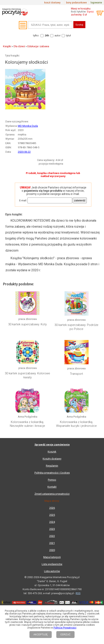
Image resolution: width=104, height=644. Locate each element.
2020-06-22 (24, 152)
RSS (78, 593)
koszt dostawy (52, 3)
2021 (52, 543)
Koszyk (52, 452)
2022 (52, 536)
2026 (52, 508)
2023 (52, 529)
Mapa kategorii (52, 557)
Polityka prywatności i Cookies (52, 473)
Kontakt (52, 487)
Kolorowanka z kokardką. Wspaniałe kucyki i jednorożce (76, 424)
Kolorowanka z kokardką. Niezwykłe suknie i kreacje (27, 424)
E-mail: (23, 200)
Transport (76, 374)
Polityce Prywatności (65, 628)
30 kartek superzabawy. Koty (27, 324)
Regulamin (52, 466)
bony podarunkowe (76, 3)
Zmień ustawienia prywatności (52, 494)
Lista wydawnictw (52, 564)
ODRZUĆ (65, 635)
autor (58, 35)
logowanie (96, 3)
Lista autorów (52, 571)
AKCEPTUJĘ (41, 635)
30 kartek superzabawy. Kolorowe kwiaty (27, 375)
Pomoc (52, 480)
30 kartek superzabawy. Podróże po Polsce (76, 327)
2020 (52, 550)
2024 (52, 522)
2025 (52, 515)
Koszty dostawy (52, 459)
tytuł (68, 35)
